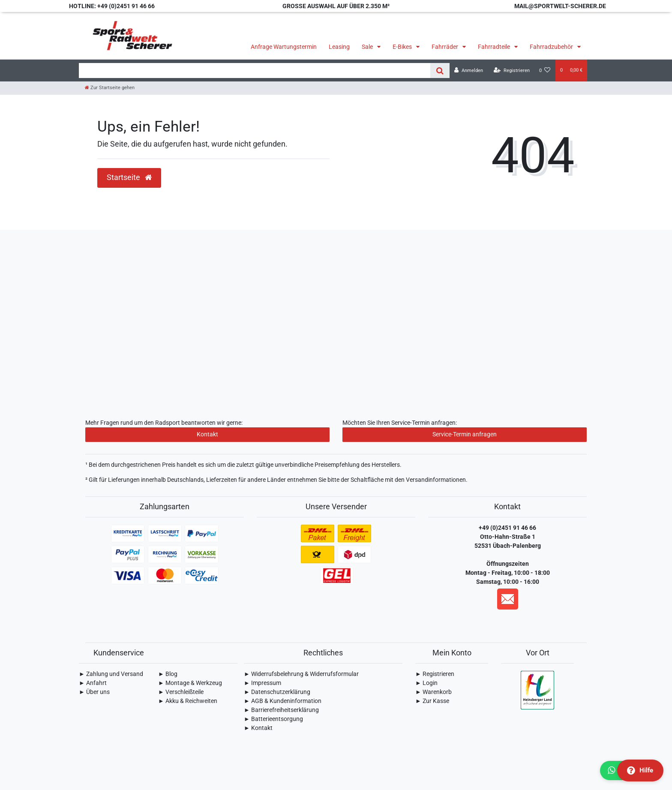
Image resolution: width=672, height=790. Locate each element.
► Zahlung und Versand (111, 674)
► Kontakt (258, 728)
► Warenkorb (433, 692)
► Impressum (262, 683)
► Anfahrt (93, 683)
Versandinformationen (436, 480)
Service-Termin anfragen (465, 434)
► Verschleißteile (181, 692)
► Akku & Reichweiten (188, 701)
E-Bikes (403, 47)
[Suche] (440, 71)
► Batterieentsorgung (273, 719)
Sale (368, 47)
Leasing (339, 47)
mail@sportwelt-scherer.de (560, 6)
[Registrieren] (512, 71)
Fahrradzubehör (552, 47)
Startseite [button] (129, 177)
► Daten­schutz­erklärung (277, 692)
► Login (426, 683)
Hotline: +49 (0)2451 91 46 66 (112, 6)
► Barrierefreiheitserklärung (281, 710)
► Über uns (94, 692)
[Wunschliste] (545, 71)
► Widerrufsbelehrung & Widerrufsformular (301, 674)
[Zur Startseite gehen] (110, 88)
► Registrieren (435, 674)
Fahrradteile (495, 47)
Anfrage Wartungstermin (284, 47)
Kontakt (207, 434)
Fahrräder (445, 47)
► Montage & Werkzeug (190, 683)
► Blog (168, 674)
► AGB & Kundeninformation (283, 701)
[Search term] (255, 71)
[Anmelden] (469, 71)
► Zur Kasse (432, 701)
